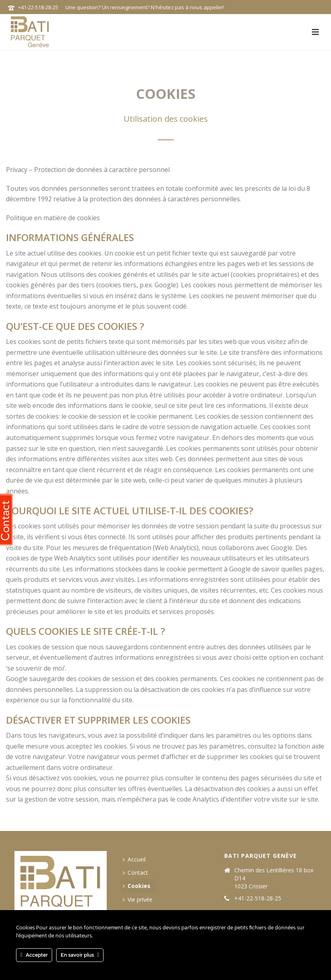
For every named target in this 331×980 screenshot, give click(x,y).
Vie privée (138, 899)
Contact (135, 873)
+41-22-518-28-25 (38, 7)
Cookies (137, 886)
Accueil (134, 859)
